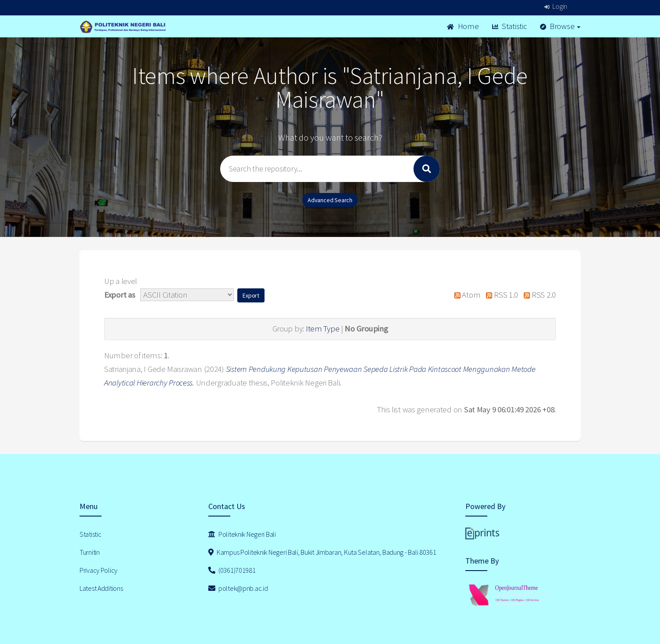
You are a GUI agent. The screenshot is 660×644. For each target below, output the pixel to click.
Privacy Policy (98, 570)
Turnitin (90, 552)
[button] (251, 295)
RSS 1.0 (500, 295)
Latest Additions (101, 588)
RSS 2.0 (538, 295)
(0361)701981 (232, 570)
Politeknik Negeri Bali (242, 534)
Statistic (510, 26)
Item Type (323, 329)
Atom (465, 295)
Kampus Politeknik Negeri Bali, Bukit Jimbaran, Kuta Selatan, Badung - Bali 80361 (322, 552)
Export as (120, 295)
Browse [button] (560, 26)
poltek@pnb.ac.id (238, 588)
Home (463, 26)
